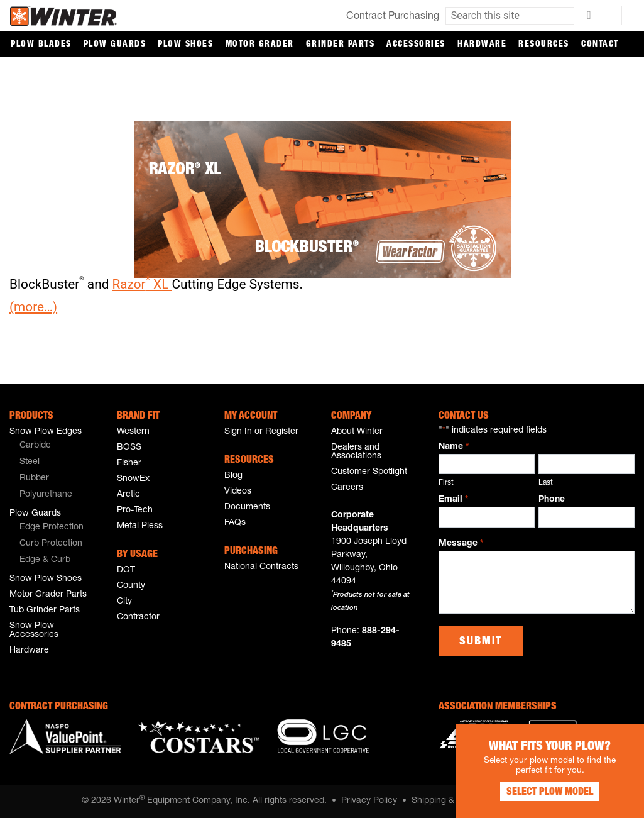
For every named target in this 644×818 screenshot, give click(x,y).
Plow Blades (41, 45)
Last (546, 483)
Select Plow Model (550, 793)
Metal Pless (140, 526)
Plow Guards (115, 45)
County (131, 586)
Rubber (34, 478)
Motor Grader (260, 45)
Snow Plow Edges (46, 432)
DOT (126, 570)
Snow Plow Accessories (34, 631)
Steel (30, 462)
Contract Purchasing (393, 17)
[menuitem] (60, 446)
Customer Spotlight (369, 472)
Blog (233, 476)
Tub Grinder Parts (45, 611)
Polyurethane (46, 495)
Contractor (138, 617)
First (446, 483)
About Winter (357, 432)
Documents (247, 507)
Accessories (416, 45)
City (124, 602)
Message (461, 544)
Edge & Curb (45, 560)
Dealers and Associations (356, 452)
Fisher (129, 463)
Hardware (482, 45)
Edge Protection (52, 528)
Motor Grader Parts (48, 595)
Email (453, 500)
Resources (544, 45)
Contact (600, 45)
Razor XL (142, 284)
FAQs (235, 523)
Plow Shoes (185, 45)
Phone (552, 500)
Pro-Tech (135, 511)
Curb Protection (51, 544)
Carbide (35, 446)
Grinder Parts (341, 45)
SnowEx (133, 479)
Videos (238, 492)
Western (133, 432)
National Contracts (261, 567)
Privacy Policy (369, 801)
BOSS (129, 448)
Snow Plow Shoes (46, 579)
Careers (347, 488)
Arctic (128, 495)
